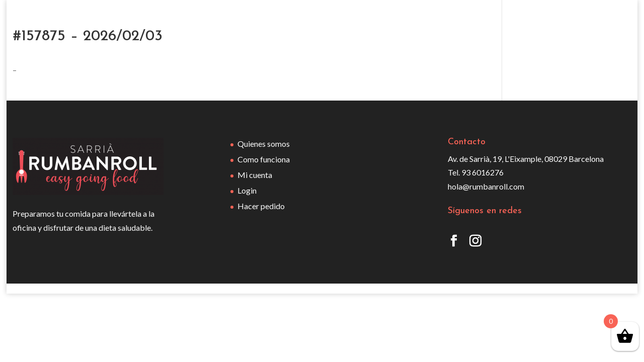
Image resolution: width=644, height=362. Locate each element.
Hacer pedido (261, 206)
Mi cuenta (255, 175)
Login (247, 190)
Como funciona (264, 159)
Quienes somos (264, 144)
